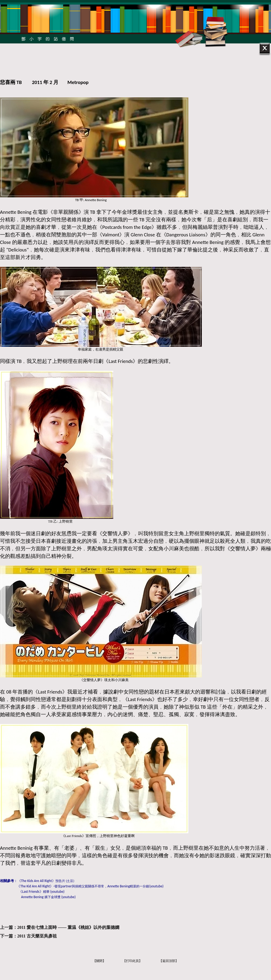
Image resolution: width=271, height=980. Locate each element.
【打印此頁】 (132, 961)
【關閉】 (99, 961)
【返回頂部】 (169, 961)
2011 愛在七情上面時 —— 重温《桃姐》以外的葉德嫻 (68, 927)
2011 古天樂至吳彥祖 (37, 936)
